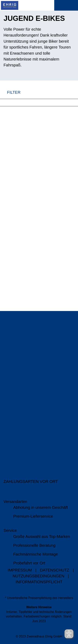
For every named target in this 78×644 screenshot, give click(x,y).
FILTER (10, 92)
